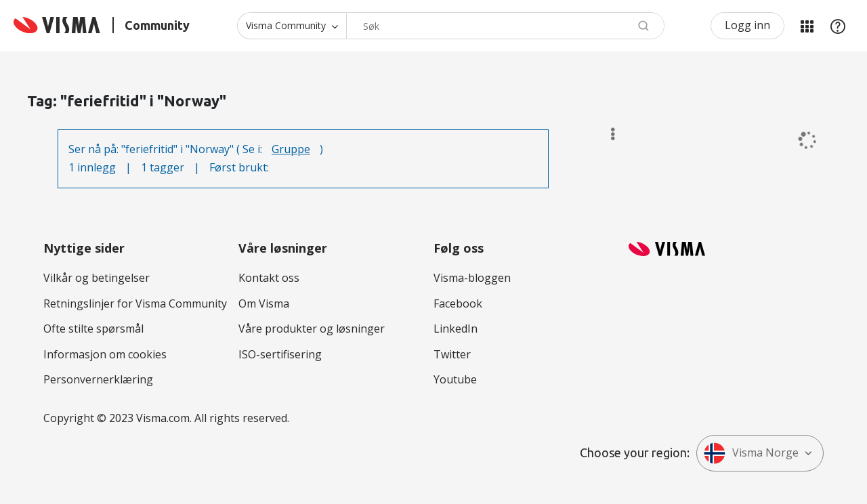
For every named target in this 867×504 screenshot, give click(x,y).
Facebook (458, 303)
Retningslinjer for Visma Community (135, 303)
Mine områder (807, 26)
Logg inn (747, 25)
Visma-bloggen (472, 278)
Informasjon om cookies (105, 354)
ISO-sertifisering (280, 354)
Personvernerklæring (98, 379)
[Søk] (505, 26)
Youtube (455, 379)
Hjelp (838, 26)
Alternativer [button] (607, 134)
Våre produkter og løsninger (312, 329)
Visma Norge (751, 453)
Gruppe (291, 149)
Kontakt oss (269, 278)
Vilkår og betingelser (97, 278)
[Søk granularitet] (292, 26)
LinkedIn (456, 329)
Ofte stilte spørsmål (93, 329)
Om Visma (264, 303)
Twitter (452, 354)
